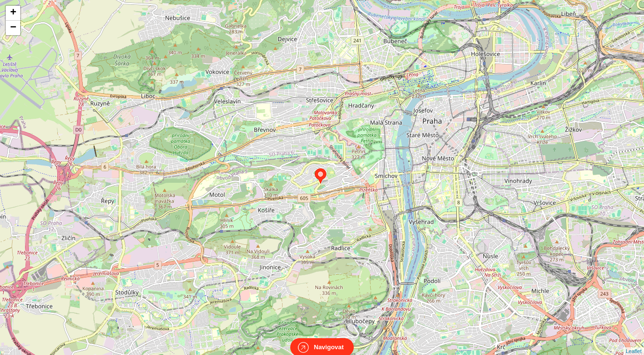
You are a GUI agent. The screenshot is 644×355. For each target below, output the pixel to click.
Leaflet (634, 342)
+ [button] (13, 13)
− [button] (13, 28)
